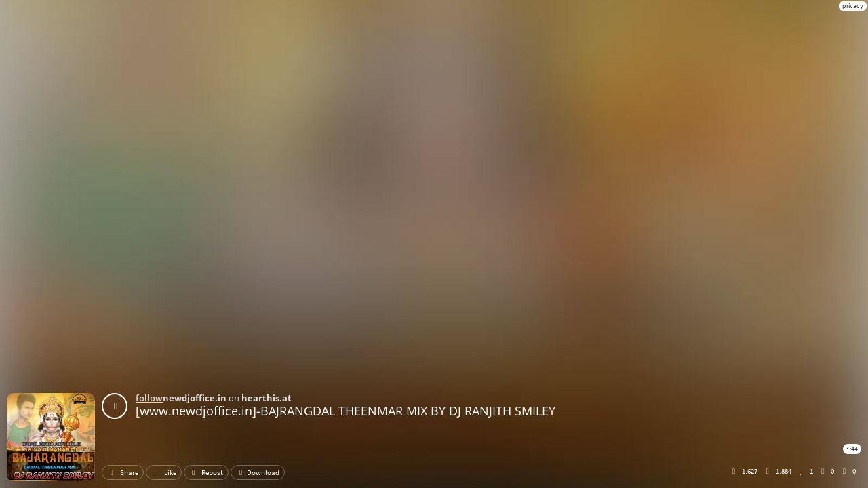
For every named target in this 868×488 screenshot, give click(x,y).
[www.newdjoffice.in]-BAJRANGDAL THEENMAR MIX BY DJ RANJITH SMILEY (346, 411)
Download (258, 472)
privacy (853, 6)
